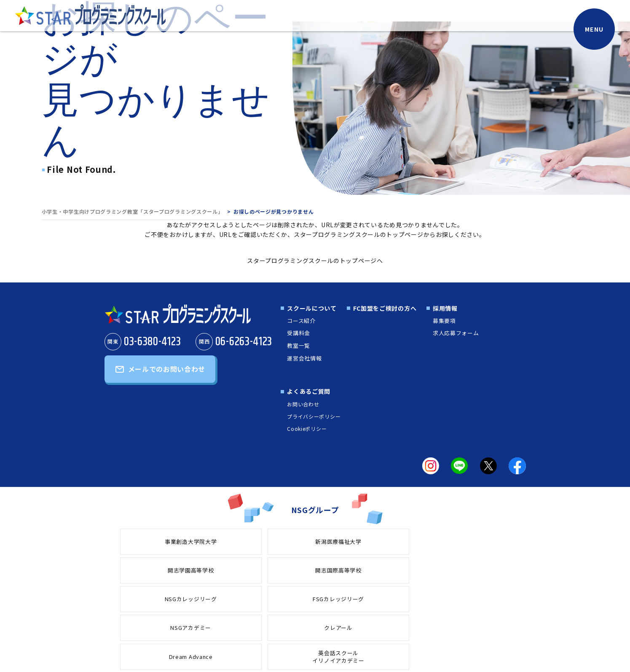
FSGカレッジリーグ (157, 570)
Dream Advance (394, 570)
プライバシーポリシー (312, 416)
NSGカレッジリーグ (473, 541)
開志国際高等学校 (394, 541)
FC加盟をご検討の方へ (384, 308)
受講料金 (298, 333)
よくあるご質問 (307, 391)
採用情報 (444, 308)
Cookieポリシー (306, 429)
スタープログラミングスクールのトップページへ (315, 261)
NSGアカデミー (236, 570)
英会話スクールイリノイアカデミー (473, 570)
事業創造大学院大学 (156, 541)
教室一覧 (298, 345)
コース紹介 (301, 320)
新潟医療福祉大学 (236, 541)
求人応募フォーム (456, 333)
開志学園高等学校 (315, 541)
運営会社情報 (304, 358)
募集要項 (444, 320)
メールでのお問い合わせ (167, 371)
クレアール (315, 570)
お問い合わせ (302, 404)
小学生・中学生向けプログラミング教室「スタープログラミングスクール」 (133, 211)
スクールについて (311, 308)
